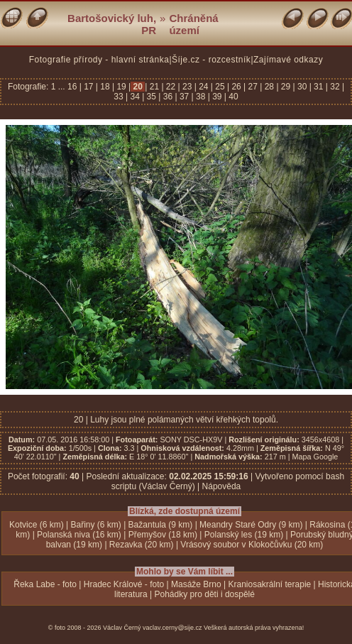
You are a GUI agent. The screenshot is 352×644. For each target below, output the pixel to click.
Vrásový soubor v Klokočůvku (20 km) (252, 545)
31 (319, 87)
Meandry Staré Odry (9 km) (251, 525)
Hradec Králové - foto (124, 584)
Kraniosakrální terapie (270, 584)
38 (201, 97)
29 (286, 87)
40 (232, 97)
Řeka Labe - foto (45, 584)
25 (220, 87)
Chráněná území (193, 24)
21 (154, 87)
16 (73, 87)
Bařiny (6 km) (95, 525)
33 (120, 97)
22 (171, 87)
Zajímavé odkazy (288, 60)
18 (105, 87)
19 (121, 87)
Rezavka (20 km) (142, 545)
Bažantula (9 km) (161, 525)
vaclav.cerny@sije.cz (172, 628)
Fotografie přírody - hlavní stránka (99, 60)
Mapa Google (315, 457)
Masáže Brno (196, 584)
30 (302, 87)
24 (204, 87)
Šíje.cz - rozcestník (211, 60)
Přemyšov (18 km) (163, 535)
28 (269, 87)
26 (236, 87)
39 (217, 97)
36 (167, 97)
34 (135, 97)
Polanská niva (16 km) (79, 535)
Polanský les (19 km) (244, 535)
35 (151, 97)
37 (185, 97)
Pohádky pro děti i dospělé (205, 594)
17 (89, 87)
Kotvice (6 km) (37, 525)
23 (187, 87)
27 (253, 87)
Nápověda (222, 486)
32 (335, 87)
